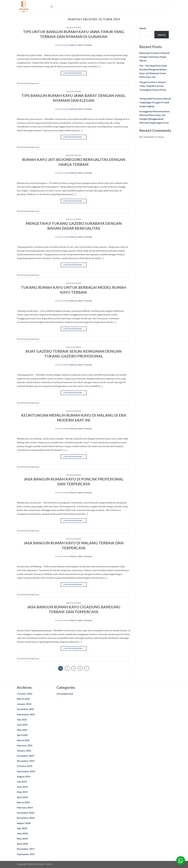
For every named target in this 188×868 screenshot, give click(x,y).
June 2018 (22, 833)
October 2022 (25, 694)
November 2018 (26, 818)
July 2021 (22, 719)
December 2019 (25, 756)
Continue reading (74, 73)
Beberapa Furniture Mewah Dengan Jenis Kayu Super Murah (154, 57)
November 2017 (26, 849)
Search (143, 28)
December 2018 (25, 813)
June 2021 (22, 725)
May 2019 (22, 792)
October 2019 (25, 766)
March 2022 (23, 699)
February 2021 (25, 745)
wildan (88, 45)
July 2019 (22, 782)
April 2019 (22, 797)
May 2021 (22, 730)
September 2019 (26, 771)
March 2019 (23, 802)
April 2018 (22, 844)
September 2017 (26, 854)
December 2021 (25, 709)
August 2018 (24, 823)
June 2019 (22, 787)
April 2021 (22, 735)
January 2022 (24, 704)
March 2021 (23, 740)
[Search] (52, 7)
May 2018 (22, 839)
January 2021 (24, 751)
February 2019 (25, 807)
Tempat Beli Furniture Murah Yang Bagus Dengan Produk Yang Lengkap (155, 102)
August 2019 (24, 776)
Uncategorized (65, 694)
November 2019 (26, 761)
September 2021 (26, 714)
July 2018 (22, 828)
